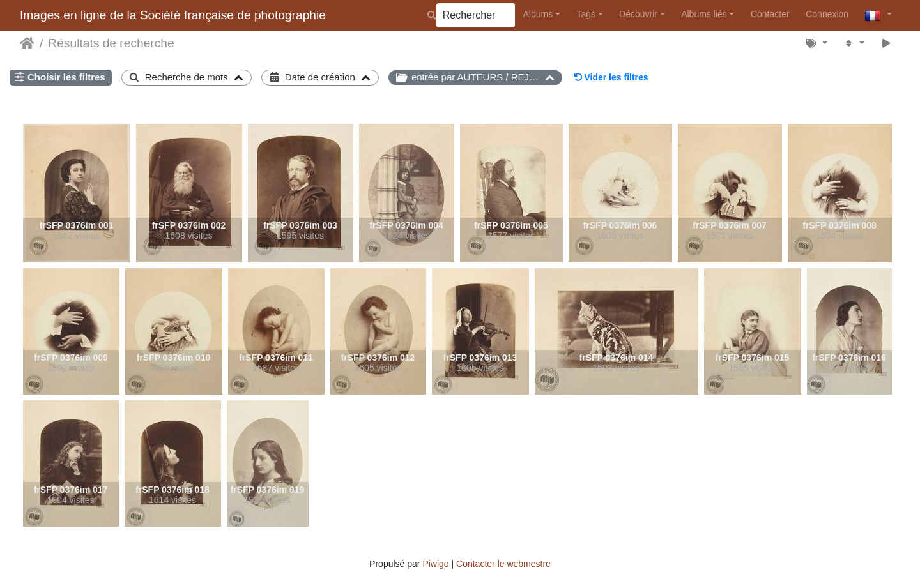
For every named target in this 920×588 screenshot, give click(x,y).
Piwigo (435, 564)
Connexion (827, 14)
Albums (538, 14)
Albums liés (704, 14)
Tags (586, 14)
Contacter (770, 14)
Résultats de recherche (111, 43)
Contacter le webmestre (503, 564)
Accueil (27, 43)
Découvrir (638, 14)
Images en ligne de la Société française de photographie (173, 15)
